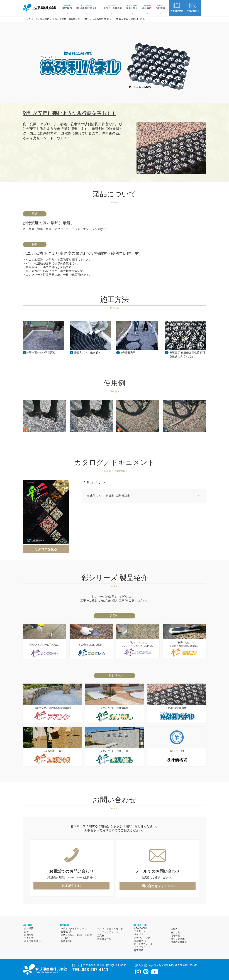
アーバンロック (142, 938)
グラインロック (142, 947)
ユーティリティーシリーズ (111, 932)
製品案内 (67, 7)
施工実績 (139, 950)
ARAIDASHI (140, 928)
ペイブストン (141, 934)
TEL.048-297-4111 (90, 970)
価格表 (174, 929)
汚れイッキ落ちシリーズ (110, 929)
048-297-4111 (71, 886)
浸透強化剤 (66, 932)
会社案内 (147, 7)
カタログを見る (46, 549)
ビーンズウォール (143, 944)
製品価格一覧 (104, 939)
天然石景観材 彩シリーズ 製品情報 (110, 19)
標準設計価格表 (179, 942)
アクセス (29, 938)
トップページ (31, 19)
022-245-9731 (191, 965)
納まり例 (175, 932)
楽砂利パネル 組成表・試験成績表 (108, 496)
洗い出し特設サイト (86, 7)
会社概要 (29, 928)
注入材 (101, 936)
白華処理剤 (66, 941)
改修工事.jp (132, 7)
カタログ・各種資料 (111, 7)
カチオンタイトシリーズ (73, 928)
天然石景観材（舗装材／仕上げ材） (71, 19)
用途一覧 (175, 936)
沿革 (26, 932)
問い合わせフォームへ (158, 886)
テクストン (140, 931)
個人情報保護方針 (33, 941)
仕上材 (64, 938)
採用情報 (160, 7)
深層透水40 (140, 941)
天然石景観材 (77, 935)
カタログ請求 (178, 939)
